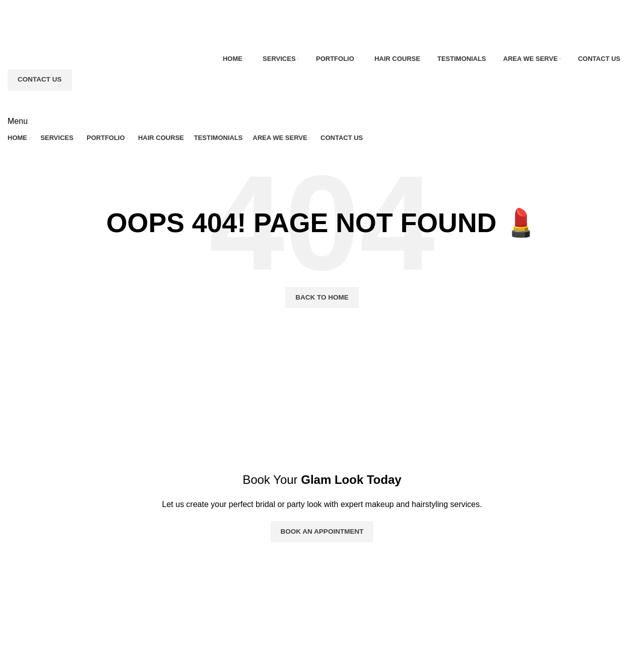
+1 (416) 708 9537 (470, 615)
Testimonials (245, 588)
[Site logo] (59, 30)
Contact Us (39, 80)
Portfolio (237, 569)
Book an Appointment (322, 531)
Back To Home (322, 297)
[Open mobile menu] (18, 121)
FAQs (232, 606)
